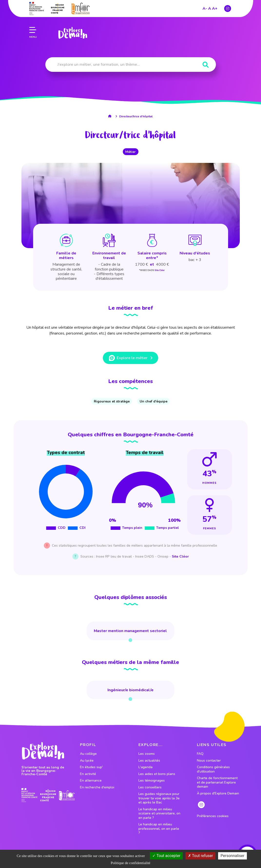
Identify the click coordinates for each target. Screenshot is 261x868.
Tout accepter (166, 856)
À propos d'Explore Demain (218, 793)
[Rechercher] (206, 65)
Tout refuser (200, 856)
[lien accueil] (111, 116)
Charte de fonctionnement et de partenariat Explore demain (217, 782)
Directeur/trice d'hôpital (136, 116)
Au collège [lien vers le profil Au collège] (88, 754)
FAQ (200, 754)
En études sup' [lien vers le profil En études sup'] (91, 767)
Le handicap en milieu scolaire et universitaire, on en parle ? (159, 814)
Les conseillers (150, 787)
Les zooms (147, 754)
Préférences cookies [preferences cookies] (213, 816)
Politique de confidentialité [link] (130, 863)
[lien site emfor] (67, 795)
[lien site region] (48, 795)
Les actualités (149, 761)
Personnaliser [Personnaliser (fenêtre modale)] (232, 856)
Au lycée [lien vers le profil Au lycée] (87, 761)
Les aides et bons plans (157, 774)
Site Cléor (160, 270)
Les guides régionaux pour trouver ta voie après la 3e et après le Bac (159, 798)
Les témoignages (152, 781)
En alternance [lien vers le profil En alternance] (91, 781)
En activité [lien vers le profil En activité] (88, 774)
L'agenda (145, 767)
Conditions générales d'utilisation (213, 769)
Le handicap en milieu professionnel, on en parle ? (159, 829)
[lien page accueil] (70, 10)
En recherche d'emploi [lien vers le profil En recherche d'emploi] (97, 787)
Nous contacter (209, 761)
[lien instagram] (201, 805)
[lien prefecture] (29, 795)
